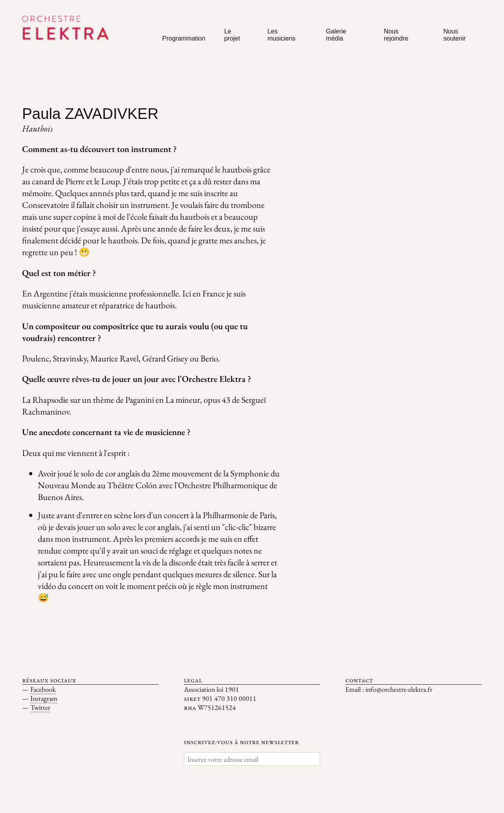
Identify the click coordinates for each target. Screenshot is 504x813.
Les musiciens (281, 35)
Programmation (184, 38)
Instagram (44, 698)
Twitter (40, 707)
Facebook (43, 689)
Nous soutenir (455, 35)
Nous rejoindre (396, 35)
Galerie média (336, 35)
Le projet (232, 35)
